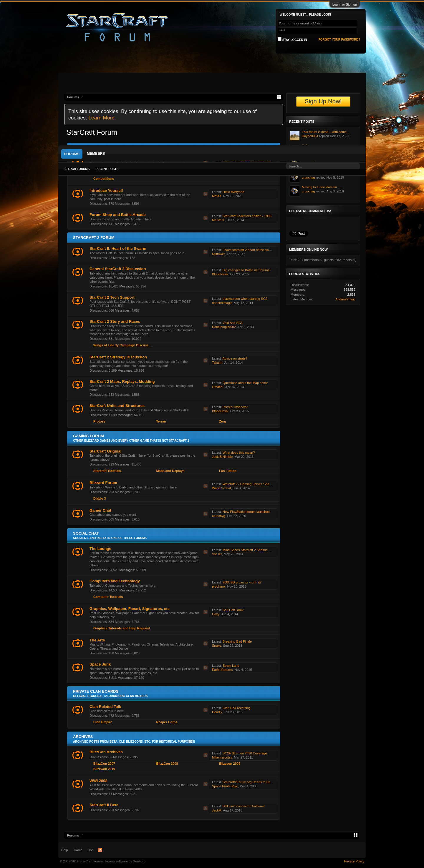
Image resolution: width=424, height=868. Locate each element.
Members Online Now (308, 250)
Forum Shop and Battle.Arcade (118, 215)
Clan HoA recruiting (237, 708)
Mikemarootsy (222, 757)
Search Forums (77, 169)
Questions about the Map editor (245, 383)
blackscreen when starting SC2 (245, 299)
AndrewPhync (345, 299)
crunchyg (219, 516)
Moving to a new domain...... (322, 187)
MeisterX (218, 220)
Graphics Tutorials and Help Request (122, 628)
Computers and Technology (115, 581)
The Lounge (100, 549)
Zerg (223, 421)
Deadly (217, 712)
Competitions (104, 179)
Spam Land (231, 666)
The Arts (97, 640)
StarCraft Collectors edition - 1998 (247, 216)
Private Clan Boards (96, 691)
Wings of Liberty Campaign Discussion (123, 345)
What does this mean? (239, 453)
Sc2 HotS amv (233, 610)
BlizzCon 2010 (104, 769)
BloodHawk (220, 274)
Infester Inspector (235, 407)
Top (91, 850)
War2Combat (221, 488)
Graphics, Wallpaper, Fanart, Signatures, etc (130, 609)
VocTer (217, 554)
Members (96, 154)
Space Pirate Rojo (225, 786)
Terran (161, 421)
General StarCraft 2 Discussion (118, 269)
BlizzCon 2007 (104, 764)
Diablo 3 (100, 498)
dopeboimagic (222, 303)
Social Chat (86, 533)
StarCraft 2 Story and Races (115, 321)
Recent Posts (107, 169)
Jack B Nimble (222, 457)
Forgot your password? (339, 40)
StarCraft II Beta (104, 805)
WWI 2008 (98, 781)
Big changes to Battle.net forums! (246, 270)
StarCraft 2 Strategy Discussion (118, 357)
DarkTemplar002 (224, 327)
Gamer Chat (100, 510)
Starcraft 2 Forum (94, 238)
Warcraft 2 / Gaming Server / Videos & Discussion (258, 484)
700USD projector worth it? (242, 582)
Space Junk (100, 664)
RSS (206, 194)
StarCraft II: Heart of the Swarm (118, 248)
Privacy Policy (354, 861)
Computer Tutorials (108, 597)
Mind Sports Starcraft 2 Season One (249, 550)
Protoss (99, 421)
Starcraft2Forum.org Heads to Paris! (249, 782)
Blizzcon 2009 (230, 764)
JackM (217, 810)
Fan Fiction (228, 471)
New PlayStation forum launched (246, 512)
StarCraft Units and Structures (117, 406)
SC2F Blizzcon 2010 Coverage (245, 753)
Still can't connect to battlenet (244, 806)
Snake (217, 646)
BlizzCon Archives (106, 752)
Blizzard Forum (103, 483)
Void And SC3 (233, 323)
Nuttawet (218, 254)
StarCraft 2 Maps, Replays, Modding (122, 381)
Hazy (216, 614)
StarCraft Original (105, 451)
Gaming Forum (88, 436)
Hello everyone (233, 192)
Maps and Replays (170, 471)
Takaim (217, 363)
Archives (83, 737)
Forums (72, 154)
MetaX (217, 196)
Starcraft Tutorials (107, 471)
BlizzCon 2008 (167, 764)
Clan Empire (103, 722)
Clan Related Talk (105, 707)
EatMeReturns (222, 670)
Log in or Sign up (345, 4)
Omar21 (218, 387)
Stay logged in (292, 39)
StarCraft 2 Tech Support (112, 297)
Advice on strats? (235, 358)
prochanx (219, 586)
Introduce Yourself (106, 191)
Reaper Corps (167, 722)
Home (78, 850)
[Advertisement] (212, 101)
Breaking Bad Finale (237, 641)
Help (65, 850)
